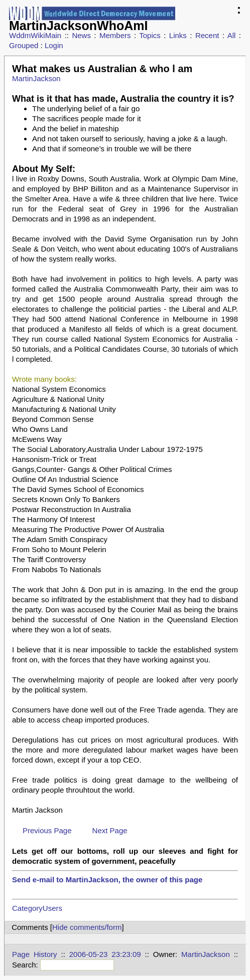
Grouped (24, 45)
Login (54, 45)
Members (115, 35)
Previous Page (47, 830)
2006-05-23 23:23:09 (105, 954)
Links (178, 35)
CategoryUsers (37, 908)
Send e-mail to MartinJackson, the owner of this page (107, 880)
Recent (207, 35)
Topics (150, 35)
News (81, 35)
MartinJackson (36, 78)
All (232, 35)
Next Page (110, 830)
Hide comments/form (87, 927)
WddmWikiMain (35, 35)
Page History (35, 954)
